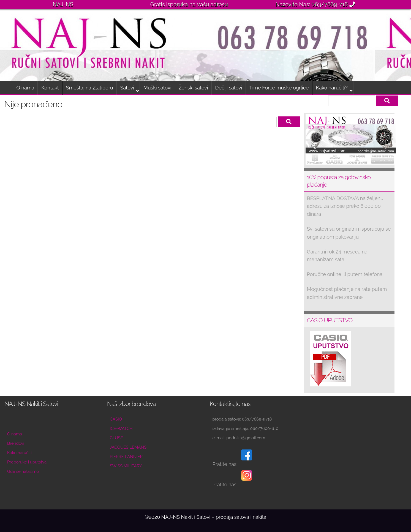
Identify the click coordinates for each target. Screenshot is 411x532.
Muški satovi (157, 88)
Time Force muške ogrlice (279, 88)
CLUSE (116, 438)
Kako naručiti (19, 453)
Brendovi (16, 443)
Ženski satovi (193, 88)
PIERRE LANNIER (126, 457)
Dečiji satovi (229, 88)
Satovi (127, 88)
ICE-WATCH (121, 429)
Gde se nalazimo (23, 471)
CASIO (116, 419)
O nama (25, 88)
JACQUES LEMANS (128, 447)
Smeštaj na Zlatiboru (90, 88)
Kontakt (50, 88)
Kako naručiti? (332, 88)
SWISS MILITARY (126, 466)
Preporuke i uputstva (27, 462)
